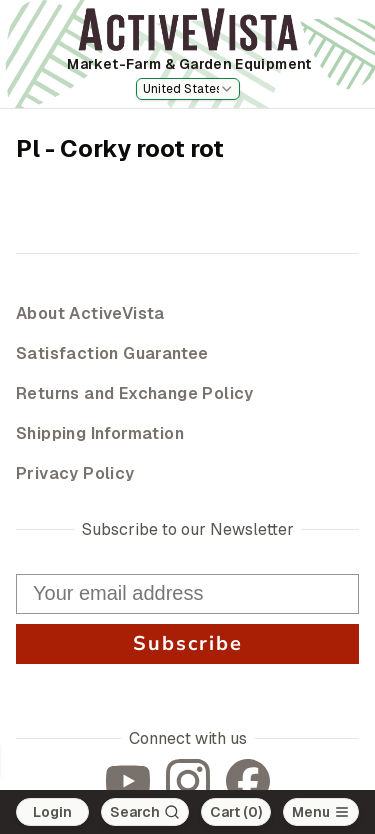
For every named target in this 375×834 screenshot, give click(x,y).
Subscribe (187, 644)
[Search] (145, 812)
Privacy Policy (75, 473)
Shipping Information (100, 433)
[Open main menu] (321, 812)
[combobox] (188, 89)
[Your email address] (187, 594)
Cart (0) (236, 812)
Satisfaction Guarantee (112, 353)
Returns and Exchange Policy (135, 393)
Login (52, 812)
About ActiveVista (90, 313)
